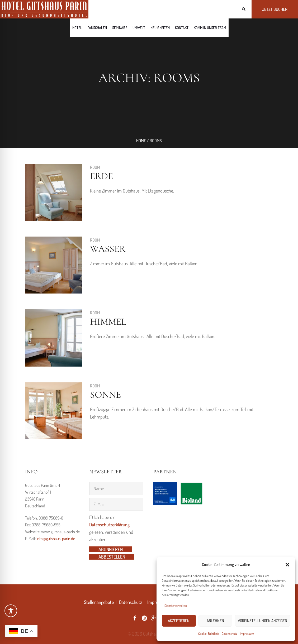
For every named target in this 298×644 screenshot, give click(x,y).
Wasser (108, 249)
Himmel (108, 322)
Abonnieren (111, 549)
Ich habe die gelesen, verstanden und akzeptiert (111, 528)
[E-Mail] (116, 504)
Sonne (105, 395)
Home (141, 141)
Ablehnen (215, 621)
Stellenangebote (99, 602)
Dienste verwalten (176, 606)
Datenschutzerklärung (109, 525)
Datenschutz (230, 634)
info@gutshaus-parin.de (56, 539)
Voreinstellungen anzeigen (262, 621)
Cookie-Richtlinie (209, 634)
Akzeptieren (179, 621)
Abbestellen (112, 557)
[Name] (116, 488)
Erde (101, 176)
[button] (287, 565)
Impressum (247, 634)
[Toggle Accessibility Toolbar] (11, 611)
